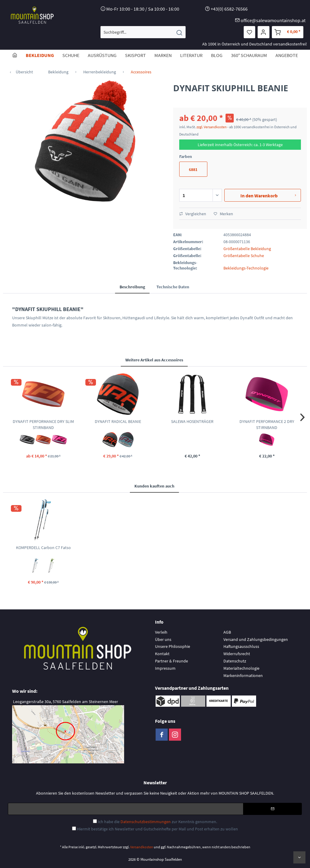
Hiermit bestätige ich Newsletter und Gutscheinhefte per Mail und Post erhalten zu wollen (157, 829)
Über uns (163, 639)
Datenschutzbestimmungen (146, 822)
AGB (227, 632)
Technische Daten (173, 287)
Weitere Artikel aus (154, 360)
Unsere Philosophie (173, 646)
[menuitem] (143, 32)
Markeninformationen (243, 675)
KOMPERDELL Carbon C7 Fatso (43, 548)
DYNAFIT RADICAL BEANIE (118, 421)
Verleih (161, 632)
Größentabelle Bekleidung (247, 249)
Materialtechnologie (241, 668)
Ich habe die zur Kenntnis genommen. (157, 822)
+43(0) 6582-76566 (229, 9)
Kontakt (162, 654)
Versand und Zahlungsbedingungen (256, 639)
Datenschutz (235, 661)
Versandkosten (142, 847)
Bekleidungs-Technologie (246, 268)
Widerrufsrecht (237, 654)
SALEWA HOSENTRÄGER (192, 421)
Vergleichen (193, 214)
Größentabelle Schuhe (244, 256)
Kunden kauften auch (154, 486)
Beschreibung (132, 287)
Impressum (165, 668)
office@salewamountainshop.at (273, 20)
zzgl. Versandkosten (212, 127)
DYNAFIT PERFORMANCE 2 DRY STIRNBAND (267, 424)
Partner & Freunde (171, 661)
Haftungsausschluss (241, 646)
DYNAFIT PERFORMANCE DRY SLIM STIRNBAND (43, 424)
